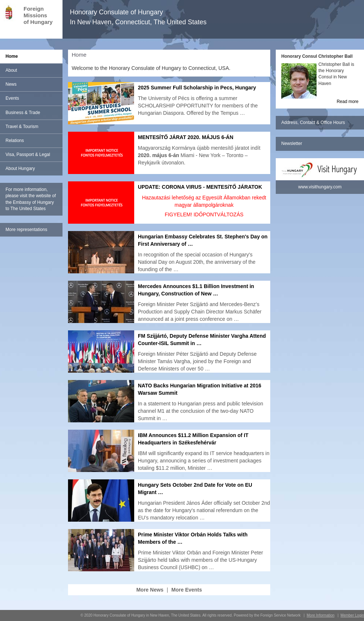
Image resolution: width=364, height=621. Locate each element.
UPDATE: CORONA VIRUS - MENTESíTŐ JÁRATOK (200, 187)
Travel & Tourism (22, 127)
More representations (26, 230)
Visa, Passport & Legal (28, 155)
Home (12, 56)
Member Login (352, 615)
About (11, 70)
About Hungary (20, 168)
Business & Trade (23, 113)
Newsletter (292, 143)
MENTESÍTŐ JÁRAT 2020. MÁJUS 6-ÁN (186, 137)
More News (150, 590)
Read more (348, 102)
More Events (187, 590)
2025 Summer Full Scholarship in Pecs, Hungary (197, 88)
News (11, 84)
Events (12, 98)
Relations (15, 141)
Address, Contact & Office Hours (313, 123)
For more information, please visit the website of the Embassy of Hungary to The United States (31, 199)
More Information (321, 615)
